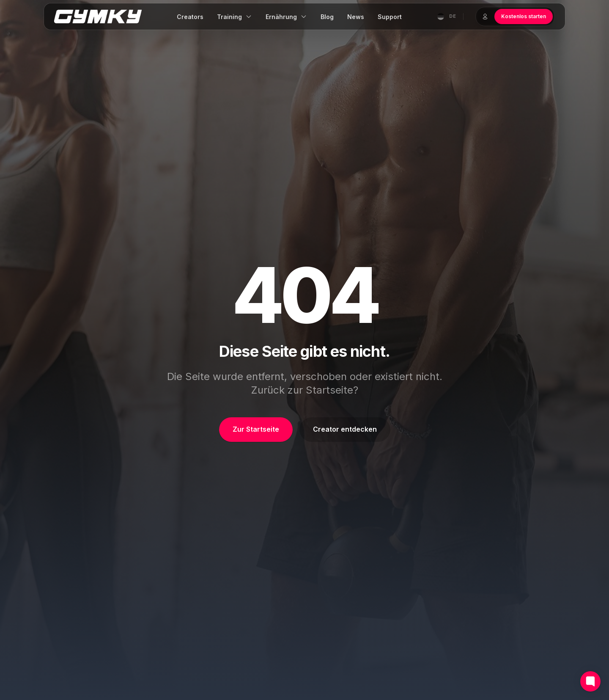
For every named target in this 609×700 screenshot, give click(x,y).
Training (235, 17)
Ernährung (286, 17)
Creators (190, 17)
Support (390, 17)
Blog (327, 17)
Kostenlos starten (524, 16)
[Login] (485, 17)
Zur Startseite (256, 429)
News (356, 17)
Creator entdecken (345, 429)
